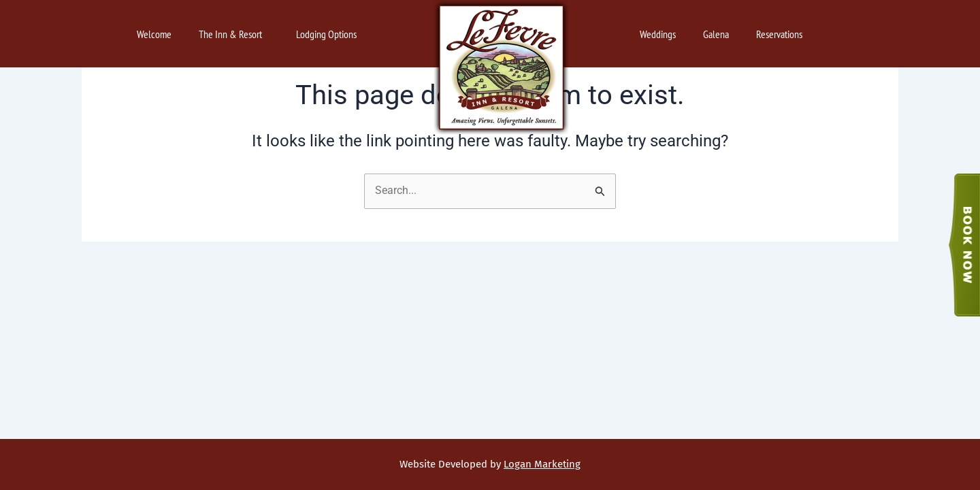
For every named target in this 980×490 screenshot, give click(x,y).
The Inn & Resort (234, 34)
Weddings (658, 34)
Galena (716, 34)
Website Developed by (490, 464)
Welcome (154, 34)
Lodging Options (330, 34)
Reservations (783, 34)
